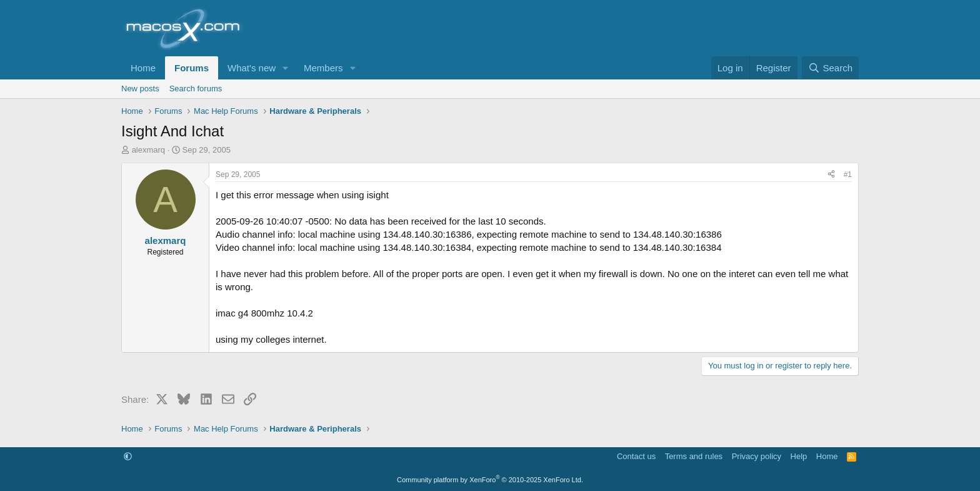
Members (323, 68)
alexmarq (148, 150)
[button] (286, 68)
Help (799, 456)
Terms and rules (694, 456)
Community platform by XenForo (490, 480)
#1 (848, 175)
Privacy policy (757, 456)
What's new (252, 68)
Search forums (196, 89)
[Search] (830, 68)
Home (143, 68)
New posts (140, 89)
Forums (192, 68)
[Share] (831, 175)
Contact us (636, 456)
